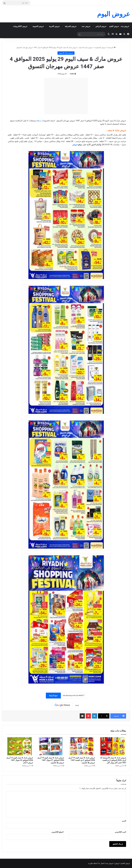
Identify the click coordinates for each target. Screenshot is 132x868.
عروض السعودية (100, 47)
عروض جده (86, 26)
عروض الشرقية (71, 26)
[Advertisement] (66, 96)
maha (72, 74)
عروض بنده (125, 26)
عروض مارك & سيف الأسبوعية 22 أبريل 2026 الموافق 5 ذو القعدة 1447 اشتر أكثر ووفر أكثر (113, 760)
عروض (75, 145)
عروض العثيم (114, 26)
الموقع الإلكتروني (58, 832)
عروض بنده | (109, 863)
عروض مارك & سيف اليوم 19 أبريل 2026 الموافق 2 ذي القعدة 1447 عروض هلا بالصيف (82, 760)
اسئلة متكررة (93, 863)
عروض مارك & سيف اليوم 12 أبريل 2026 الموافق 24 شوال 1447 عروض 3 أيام (20, 760)
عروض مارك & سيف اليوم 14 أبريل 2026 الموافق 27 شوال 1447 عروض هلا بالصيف (51, 760)
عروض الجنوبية (38, 26)
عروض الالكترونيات (20, 26)
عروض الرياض (101, 26)
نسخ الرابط (53, 695)
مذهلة (39, 121)
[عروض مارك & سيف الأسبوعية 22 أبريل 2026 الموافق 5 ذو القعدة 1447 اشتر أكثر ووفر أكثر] (112, 746)
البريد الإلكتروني (120, 832)
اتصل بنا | (101, 863)
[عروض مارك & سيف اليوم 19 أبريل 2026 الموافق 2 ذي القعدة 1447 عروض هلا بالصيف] (81, 746)
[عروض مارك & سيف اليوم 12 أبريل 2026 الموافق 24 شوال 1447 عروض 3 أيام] (20, 746)
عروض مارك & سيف (86, 47)
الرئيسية (111, 47)
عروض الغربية (54, 26)
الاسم (124, 821)
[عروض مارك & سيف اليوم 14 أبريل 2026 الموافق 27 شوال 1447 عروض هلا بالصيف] (51, 746)
